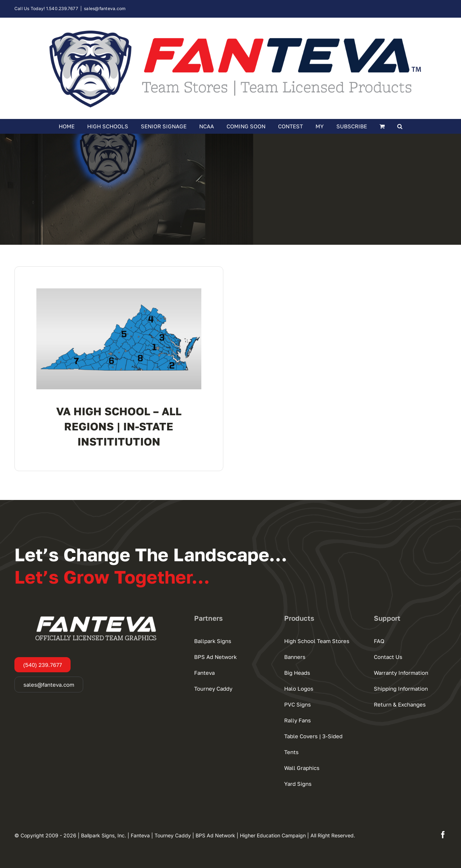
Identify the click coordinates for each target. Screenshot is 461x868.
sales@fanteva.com (105, 8)
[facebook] (443, 835)
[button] (400, 126)
